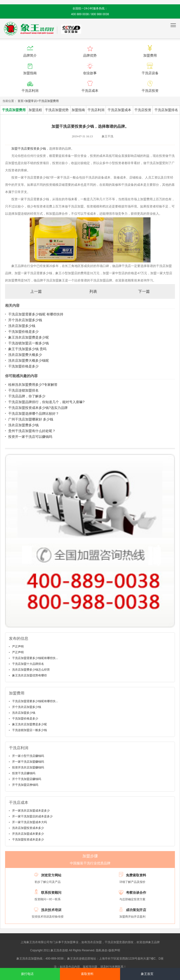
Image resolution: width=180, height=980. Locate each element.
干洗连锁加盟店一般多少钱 (29, 343)
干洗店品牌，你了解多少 (27, 396)
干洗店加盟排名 (166, 110)
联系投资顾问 (51, 893)
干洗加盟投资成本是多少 (28, 840)
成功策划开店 (136, 910)
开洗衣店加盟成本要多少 (28, 834)
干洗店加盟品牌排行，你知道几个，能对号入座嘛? (46, 402)
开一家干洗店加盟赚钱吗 (28, 762)
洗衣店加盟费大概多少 (25, 355)
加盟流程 (35, 110)
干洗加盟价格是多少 (23, 332)
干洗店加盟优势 (57, 110)
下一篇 (144, 291)
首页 (21, 101)
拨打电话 (27, 974)
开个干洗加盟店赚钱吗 (27, 779)
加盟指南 (78, 110)
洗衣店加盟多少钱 (22, 326)
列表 (93, 291)
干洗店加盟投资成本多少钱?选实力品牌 (38, 408)
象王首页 (147, 974)
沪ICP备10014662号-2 (135, 950)
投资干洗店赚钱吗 (24, 773)
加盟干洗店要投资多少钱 (29, 149)
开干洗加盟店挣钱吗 (25, 785)
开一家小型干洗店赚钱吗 (28, 756)
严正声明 (18, 647)
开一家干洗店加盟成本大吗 (29, 822)
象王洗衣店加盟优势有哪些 (29, 675)
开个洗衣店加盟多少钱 (25, 320)
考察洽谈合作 (136, 893)
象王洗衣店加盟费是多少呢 (29, 337)
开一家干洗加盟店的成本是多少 (32, 816)
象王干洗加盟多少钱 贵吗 (27, 349)
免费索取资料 (136, 875)
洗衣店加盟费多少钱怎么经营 (31, 670)
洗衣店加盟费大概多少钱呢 (29, 360)
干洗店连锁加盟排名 (23, 390)
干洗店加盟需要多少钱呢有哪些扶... (35, 658)
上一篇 (36, 291)
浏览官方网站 (51, 875)
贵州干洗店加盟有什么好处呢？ (32, 431)
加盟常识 (31, 101)
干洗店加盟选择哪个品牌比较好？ (34, 413)
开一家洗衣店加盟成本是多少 (31, 811)
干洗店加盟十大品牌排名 (28, 664)
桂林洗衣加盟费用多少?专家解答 (33, 385)
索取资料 (87, 974)
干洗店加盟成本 (119, 110)
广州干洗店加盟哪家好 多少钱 (31, 419)
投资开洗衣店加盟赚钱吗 (28, 767)
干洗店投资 (143, 110)
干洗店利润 (96, 110)
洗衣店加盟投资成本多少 (28, 828)
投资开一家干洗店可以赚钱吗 (30, 437)
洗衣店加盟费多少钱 (23, 425)
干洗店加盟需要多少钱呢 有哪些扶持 (36, 314)
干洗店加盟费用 (49, 101)
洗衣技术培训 (51, 910)
